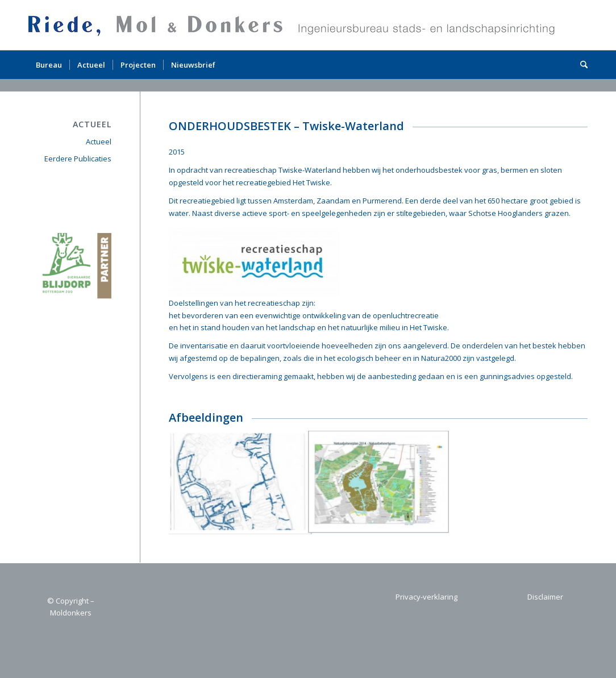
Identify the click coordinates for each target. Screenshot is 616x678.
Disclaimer (545, 597)
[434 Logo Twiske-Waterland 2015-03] (254, 263)
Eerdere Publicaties (78, 159)
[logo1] (295, 25)
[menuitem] (49, 65)
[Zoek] (580, 65)
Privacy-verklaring (426, 597)
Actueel (99, 142)
